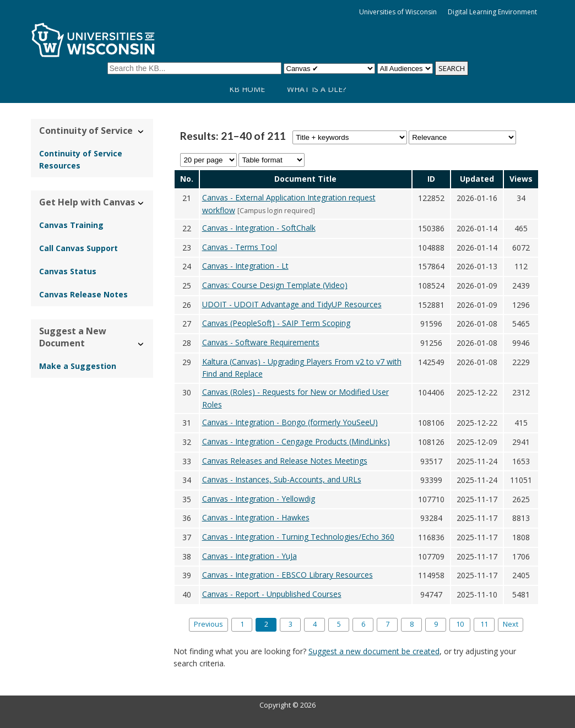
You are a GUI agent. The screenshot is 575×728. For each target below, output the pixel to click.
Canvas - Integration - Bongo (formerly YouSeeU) (290, 422)
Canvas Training (71, 225)
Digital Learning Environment (492, 12)
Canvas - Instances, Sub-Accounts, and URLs (282, 479)
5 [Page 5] (339, 624)
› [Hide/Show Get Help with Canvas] (141, 203)
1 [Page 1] (242, 624)
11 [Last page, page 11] (484, 624)
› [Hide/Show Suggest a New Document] (141, 344)
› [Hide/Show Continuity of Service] (141, 132)
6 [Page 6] (363, 624)
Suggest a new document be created (374, 651)
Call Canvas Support (78, 248)
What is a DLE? (316, 89)
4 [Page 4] (315, 624)
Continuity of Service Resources (81, 159)
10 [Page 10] (460, 624)
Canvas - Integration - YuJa (249, 556)
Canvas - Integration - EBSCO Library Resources (287, 575)
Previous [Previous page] (208, 624)
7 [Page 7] (387, 624)
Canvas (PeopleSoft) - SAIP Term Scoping (276, 323)
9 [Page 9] (436, 624)
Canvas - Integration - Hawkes (256, 517)
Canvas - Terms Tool (240, 247)
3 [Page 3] (291, 624)
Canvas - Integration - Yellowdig (259, 499)
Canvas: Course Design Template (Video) (275, 285)
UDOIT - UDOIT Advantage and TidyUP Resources (292, 304)
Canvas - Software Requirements (261, 342)
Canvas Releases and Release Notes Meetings (285, 461)
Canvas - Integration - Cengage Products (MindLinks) (296, 441)
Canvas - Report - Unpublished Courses (272, 594)
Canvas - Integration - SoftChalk (259, 228)
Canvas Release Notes (83, 294)
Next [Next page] (511, 624)
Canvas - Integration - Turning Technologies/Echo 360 (298, 537)
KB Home (247, 89)
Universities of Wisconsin (398, 12)
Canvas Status (68, 271)
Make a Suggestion (78, 366)
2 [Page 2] (266, 624)
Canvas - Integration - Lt (245, 266)
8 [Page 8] (412, 624)
